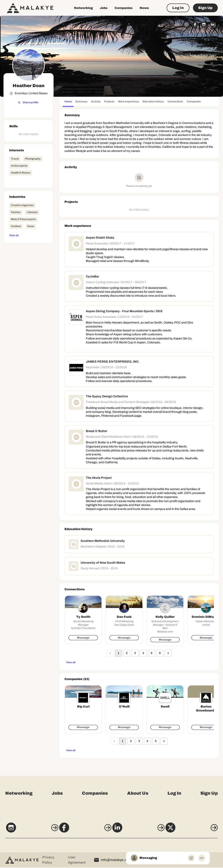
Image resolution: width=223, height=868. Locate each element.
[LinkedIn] (140, 830)
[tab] (68, 102)
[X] (196, 830)
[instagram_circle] (204, 24)
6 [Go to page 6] (160, 653)
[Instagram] (27, 830)
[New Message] (191, 858)
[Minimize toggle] (202, 858)
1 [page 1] (118, 653)
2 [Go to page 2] (127, 653)
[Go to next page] (168, 653)
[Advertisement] (29, 311)
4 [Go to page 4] (143, 653)
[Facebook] (83, 830)
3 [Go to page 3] (135, 653)
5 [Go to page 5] (152, 653)
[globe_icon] (186, 24)
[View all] (29, 235)
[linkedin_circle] (213, 24)
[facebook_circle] (195, 24)
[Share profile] (28, 103)
